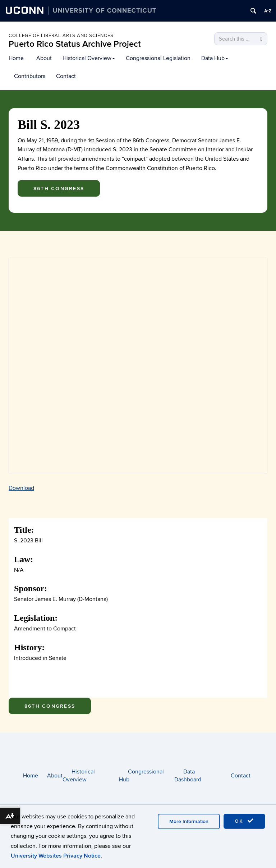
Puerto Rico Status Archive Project (75, 44)
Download (21, 488)
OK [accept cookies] (244, 821)
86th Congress (59, 189)
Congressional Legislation (158, 58)
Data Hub (215, 58)
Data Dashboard (188, 776)
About (44, 58)
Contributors (30, 76)
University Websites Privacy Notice (56, 856)
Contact (66, 76)
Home (16, 58)
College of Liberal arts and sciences (61, 36)
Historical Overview (89, 58)
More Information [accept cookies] (189, 821)
